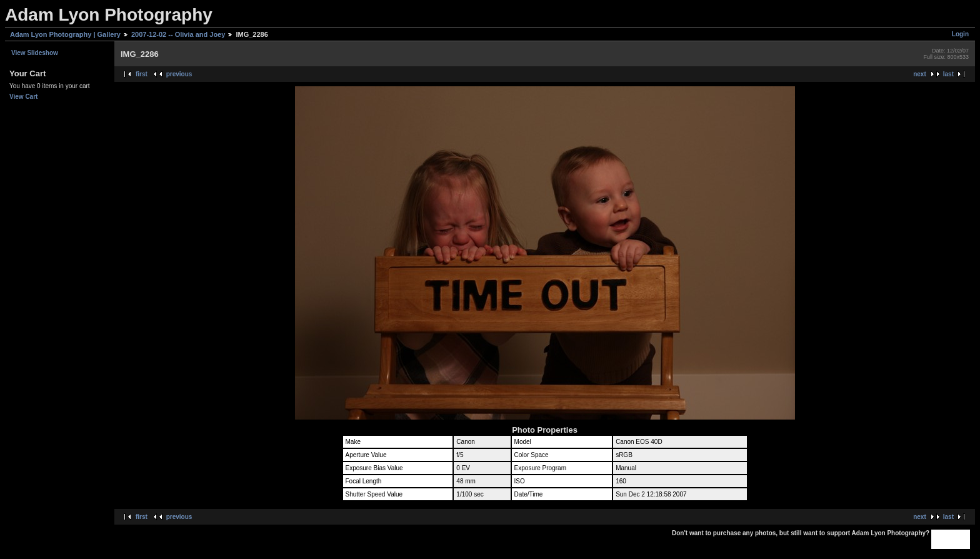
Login (960, 34)
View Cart (23, 97)
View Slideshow (35, 53)
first (142, 74)
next (920, 74)
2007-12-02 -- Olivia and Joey (178, 34)
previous (179, 74)
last (948, 74)
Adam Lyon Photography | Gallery (65, 34)
